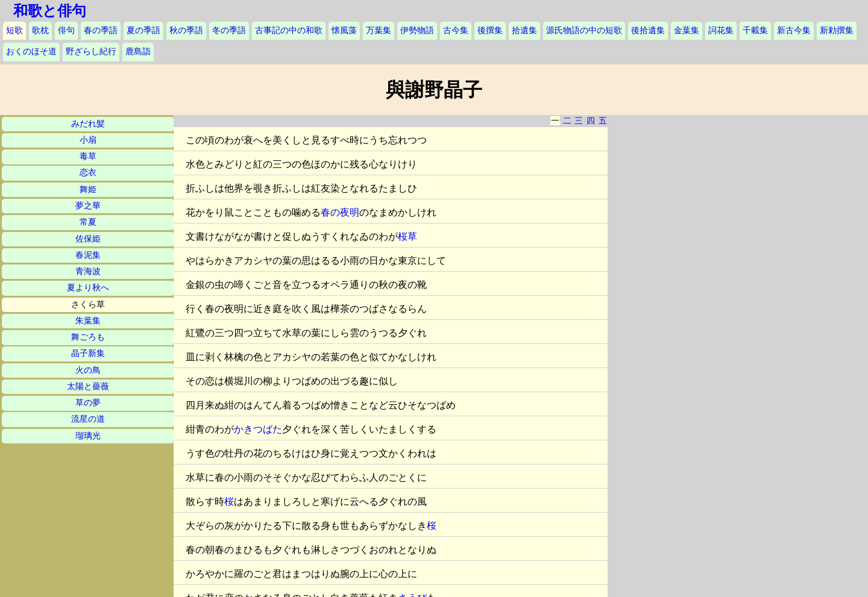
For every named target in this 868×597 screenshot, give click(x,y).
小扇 (88, 140)
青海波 (88, 271)
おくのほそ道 (31, 52)
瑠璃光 (88, 436)
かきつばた (258, 429)
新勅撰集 (837, 30)
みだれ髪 (88, 124)
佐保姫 (88, 239)
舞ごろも (88, 337)
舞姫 (88, 189)
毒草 (88, 156)
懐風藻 (344, 30)
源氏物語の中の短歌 (584, 30)
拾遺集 (524, 30)
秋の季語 (186, 30)
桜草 (407, 236)
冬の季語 (229, 30)
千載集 (755, 30)
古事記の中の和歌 (289, 30)
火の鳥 (88, 370)
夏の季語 (143, 30)
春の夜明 (340, 212)
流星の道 (88, 419)
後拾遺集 (648, 30)
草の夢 (88, 403)
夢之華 (88, 206)
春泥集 (88, 255)
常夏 (88, 222)
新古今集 (794, 30)
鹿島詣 (138, 52)
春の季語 (101, 30)
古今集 (456, 30)
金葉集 (687, 30)
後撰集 (490, 30)
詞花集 (721, 30)
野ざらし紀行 (91, 52)
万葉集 (379, 30)
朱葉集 (88, 321)
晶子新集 (88, 353)
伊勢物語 (417, 30)
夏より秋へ (88, 288)
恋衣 (88, 173)
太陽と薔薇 (88, 386)
